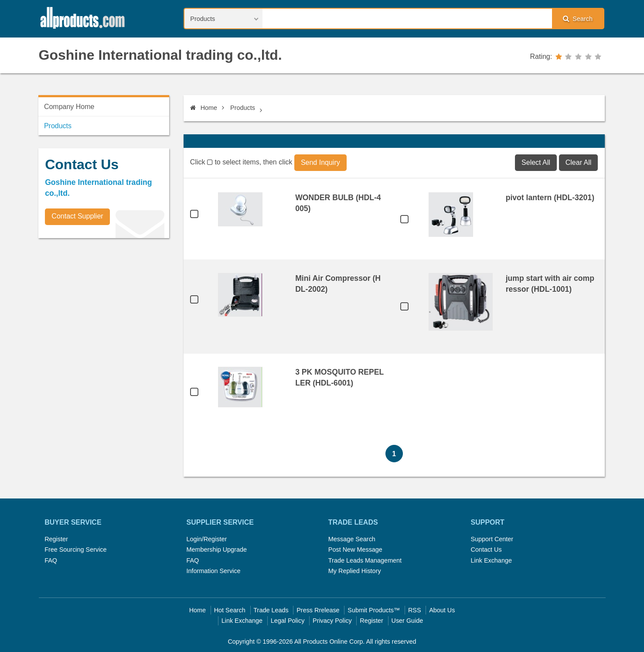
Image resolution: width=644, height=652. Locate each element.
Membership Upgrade (217, 550)
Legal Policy (288, 621)
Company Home (69, 107)
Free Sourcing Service (75, 550)
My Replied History (355, 571)
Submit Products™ (374, 610)
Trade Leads (271, 610)
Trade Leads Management (365, 560)
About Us (442, 610)
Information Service (214, 571)
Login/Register (207, 539)
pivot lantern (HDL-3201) (550, 198)
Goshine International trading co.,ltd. (160, 55)
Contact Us (486, 550)
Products (243, 108)
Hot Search (230, 610)
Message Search (352, 539)
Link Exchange (491, 560)
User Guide (407, 621)
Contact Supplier (77, 216)
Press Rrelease (318, 610)
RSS (415, 610)
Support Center (492, 539)
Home (204, 108)
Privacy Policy (332, 621)
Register (56, 539)
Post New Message (355, 550)
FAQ (51, 560)
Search (578, 19)
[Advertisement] (104, 306)
